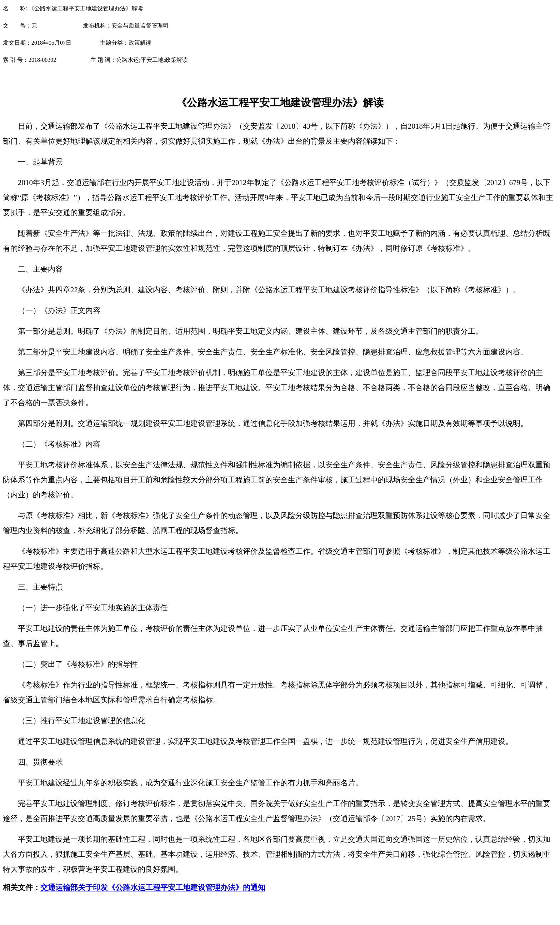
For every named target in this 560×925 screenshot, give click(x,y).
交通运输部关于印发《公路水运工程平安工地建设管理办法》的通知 (153, 887)
